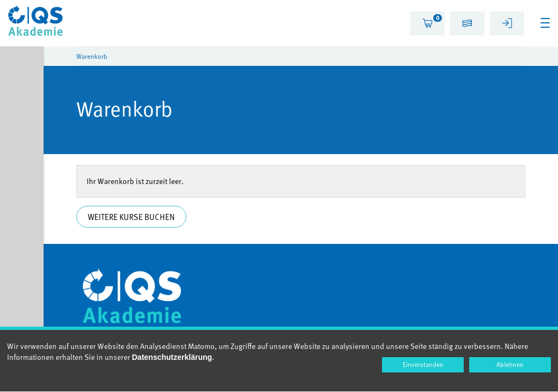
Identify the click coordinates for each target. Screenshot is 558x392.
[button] (467, 25)
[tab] (427, 23)
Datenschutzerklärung (172, 357)
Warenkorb (92, 56)
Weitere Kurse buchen (131, 217)
